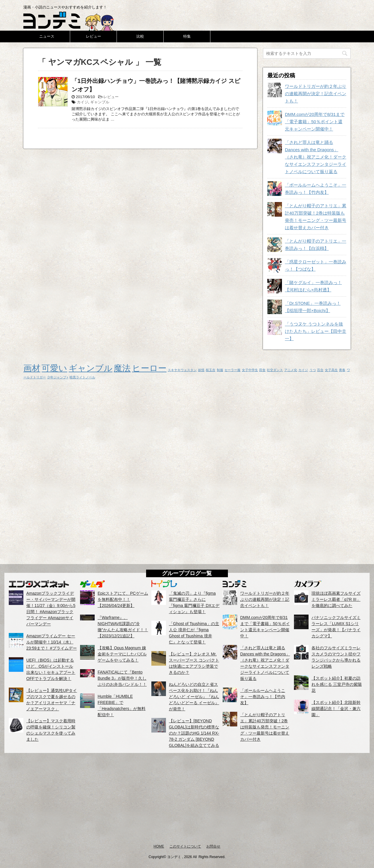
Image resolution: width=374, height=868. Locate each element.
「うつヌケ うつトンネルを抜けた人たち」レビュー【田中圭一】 (316, 331)
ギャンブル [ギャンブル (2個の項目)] (91, 368)
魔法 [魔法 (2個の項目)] (122, 368)
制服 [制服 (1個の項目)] (220, 370)
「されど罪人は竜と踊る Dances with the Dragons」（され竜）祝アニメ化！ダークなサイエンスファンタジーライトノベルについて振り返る (316, 157)
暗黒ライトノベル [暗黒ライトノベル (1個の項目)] (82, 377)
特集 (187, 36)
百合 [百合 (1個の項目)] (320, 370)
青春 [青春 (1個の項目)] (342, 370)
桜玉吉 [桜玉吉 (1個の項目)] (211, 370)
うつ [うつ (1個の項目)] (313, 370)
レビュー (93, 36)
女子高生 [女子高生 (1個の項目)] (331, 370)
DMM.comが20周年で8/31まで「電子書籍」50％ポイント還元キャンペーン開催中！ (315, 122)
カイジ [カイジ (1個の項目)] (303, 370)
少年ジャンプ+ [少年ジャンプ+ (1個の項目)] (58, 377)
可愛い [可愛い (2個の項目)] (54, 368)
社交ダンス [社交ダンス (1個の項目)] (275, 370)
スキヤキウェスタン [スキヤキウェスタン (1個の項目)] (182, 370)
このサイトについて (185, 846)
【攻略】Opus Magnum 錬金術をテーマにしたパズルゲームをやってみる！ (122, 654)
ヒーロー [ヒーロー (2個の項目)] (149, 368)
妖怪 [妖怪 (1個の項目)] (201, 370)
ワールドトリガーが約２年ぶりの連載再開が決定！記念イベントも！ (316, 94)
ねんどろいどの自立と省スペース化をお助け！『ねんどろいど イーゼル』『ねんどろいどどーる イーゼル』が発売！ (194, 697)
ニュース (47, 36)
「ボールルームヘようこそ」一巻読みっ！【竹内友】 (263, 697)
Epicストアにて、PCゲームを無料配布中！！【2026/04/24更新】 (123, 599)
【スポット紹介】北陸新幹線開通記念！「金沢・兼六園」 (336, 709)
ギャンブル (100, 102)
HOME (159, 846)
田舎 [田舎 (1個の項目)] (262, 370)
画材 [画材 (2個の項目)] (32, 368)
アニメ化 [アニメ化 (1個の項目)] (291, 370)
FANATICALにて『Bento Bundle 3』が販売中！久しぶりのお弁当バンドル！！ (122, 678)
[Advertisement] (187, 798)
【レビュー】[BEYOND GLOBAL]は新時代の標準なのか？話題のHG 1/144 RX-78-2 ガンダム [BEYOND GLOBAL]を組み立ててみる (194, 733)
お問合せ (213, 846)
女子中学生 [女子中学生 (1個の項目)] (250, 370)
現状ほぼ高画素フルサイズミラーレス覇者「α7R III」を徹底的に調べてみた (336, 599)
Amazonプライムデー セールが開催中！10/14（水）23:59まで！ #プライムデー (52, 642)
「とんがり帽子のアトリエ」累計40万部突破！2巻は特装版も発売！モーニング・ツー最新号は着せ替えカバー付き (265, 727)
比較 (140, 36)
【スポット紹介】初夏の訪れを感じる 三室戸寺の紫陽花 (337, 684)
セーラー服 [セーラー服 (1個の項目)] (232, 370)
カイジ (83, 102)
